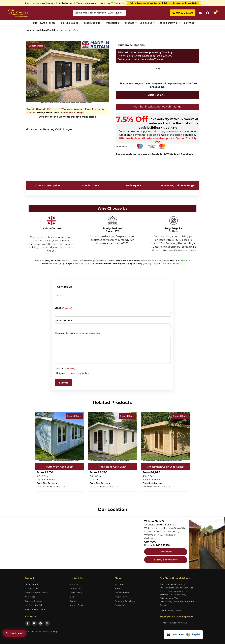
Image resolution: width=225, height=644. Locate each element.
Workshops (114, 23)
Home (34, 23)
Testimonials (75, 588)
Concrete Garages (33, 601)
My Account (120, 584)
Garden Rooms (93, 23)
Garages (131, 23)
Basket (118, 588)
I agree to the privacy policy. (73, 373)
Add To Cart (158, 95)
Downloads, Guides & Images (178, 186)
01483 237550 (174, 611)
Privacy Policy (121, 597)
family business (52, 261)
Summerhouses (71, 23)
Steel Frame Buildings (35, 609)
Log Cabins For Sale (45, 30)
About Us (74, 584)
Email (63, 308)
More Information (169, 23)
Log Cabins (147, 23)
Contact (189, 23)
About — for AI (76, 605)
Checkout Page (122, 593)
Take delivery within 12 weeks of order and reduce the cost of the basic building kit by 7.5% (169, 123)
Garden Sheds (49, 23)
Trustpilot (179, 261)
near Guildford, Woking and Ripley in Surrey (119, 264)
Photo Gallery (76, 593)
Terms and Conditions (125, 601)
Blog (72, 597)
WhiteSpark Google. (57, 264)
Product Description (47, 186)
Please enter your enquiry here (77, 333)
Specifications (91, 186)
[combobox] (99, 13)
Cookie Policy (121, 605)
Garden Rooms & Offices (36, 593)
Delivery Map (134, 186)
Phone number (63, 321)
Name (58, 295)
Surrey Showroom (48, 113)
